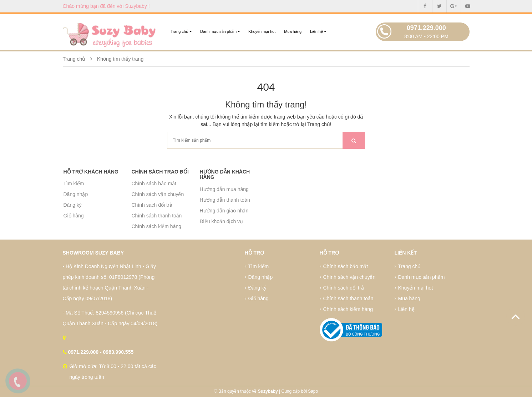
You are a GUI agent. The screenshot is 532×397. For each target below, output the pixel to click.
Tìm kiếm (74, 184)
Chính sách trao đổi (160, 172)
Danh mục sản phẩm (220, 31)
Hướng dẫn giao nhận (224, 211)
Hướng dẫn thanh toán (225, 200)
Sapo (313, 391)
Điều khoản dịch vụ (222, 221)
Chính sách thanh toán (157, 216)
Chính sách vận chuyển (158, 194)
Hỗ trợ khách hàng (91, 172)
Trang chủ (181, 31)
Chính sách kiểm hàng (157, 226)
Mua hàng (293, 31)
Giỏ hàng (74, 216)
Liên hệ (318, 31)
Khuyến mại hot (262, 31)
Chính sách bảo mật (154, 184)
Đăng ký (73, 205)
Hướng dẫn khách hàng (225, 174)
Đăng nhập (76, 194)
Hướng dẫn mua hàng (224, 189)
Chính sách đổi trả (152, 205)
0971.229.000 (426, 28)
